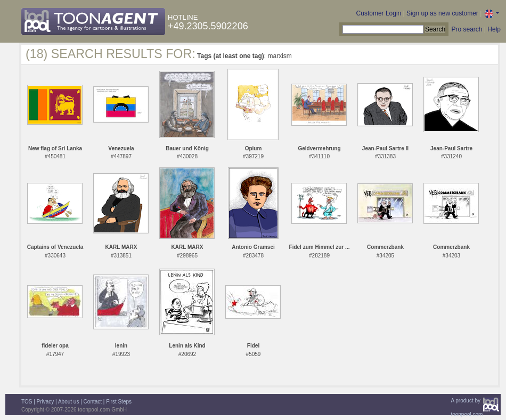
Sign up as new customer (442, 13)
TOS (27, 402)
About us (68, 402)
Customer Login (379, 13)
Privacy (46, 402)
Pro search (467, 29)
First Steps (119, 402)
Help (494, 29)
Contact (93, 402)
